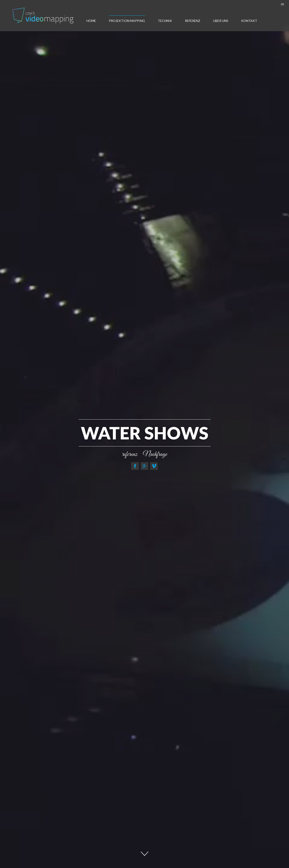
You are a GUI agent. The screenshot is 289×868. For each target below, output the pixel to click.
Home (91, 21)
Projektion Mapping (127, 21)
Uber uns (221, 21)
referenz (130, 454)
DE (283, 4)
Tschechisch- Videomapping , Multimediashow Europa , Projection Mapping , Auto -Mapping (44, 15)
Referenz (193, 21)
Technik (165, 21)
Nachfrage (155, 454)
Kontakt (249, 21)
